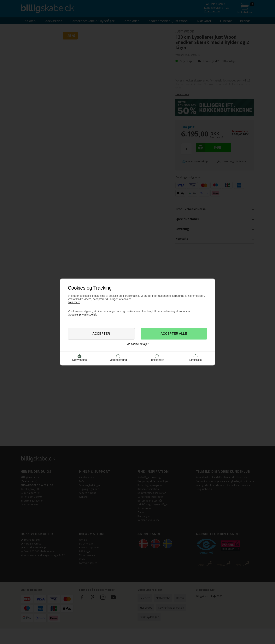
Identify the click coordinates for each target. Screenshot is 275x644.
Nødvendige (79, 360)
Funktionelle (157, 360)
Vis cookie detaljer (137, 344)
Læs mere (74, 302)
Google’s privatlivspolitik (82, 315)
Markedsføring (118, 360)
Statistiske (196, 360)
